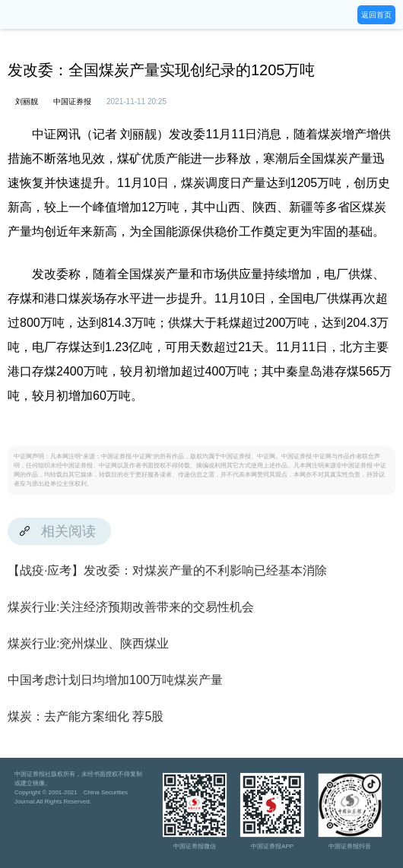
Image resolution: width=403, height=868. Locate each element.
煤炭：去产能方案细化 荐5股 (86, 716)
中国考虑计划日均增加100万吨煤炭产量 (115, 680)
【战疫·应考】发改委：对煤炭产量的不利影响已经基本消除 (167, 570)
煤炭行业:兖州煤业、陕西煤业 (88, 643)
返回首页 (376, 15)
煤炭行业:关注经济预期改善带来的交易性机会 (131, 607)
